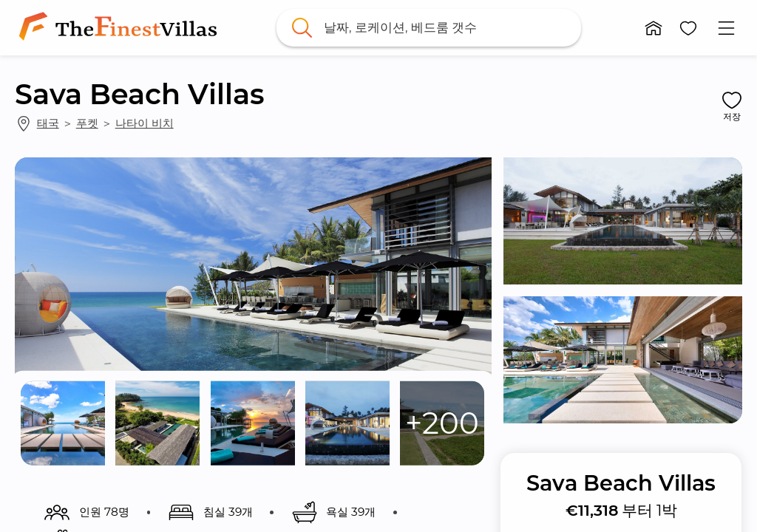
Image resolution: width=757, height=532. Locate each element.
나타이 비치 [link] (145, 123)
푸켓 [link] (87, 123)
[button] (654, 28)
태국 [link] (48, 123)
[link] (121, 28)
